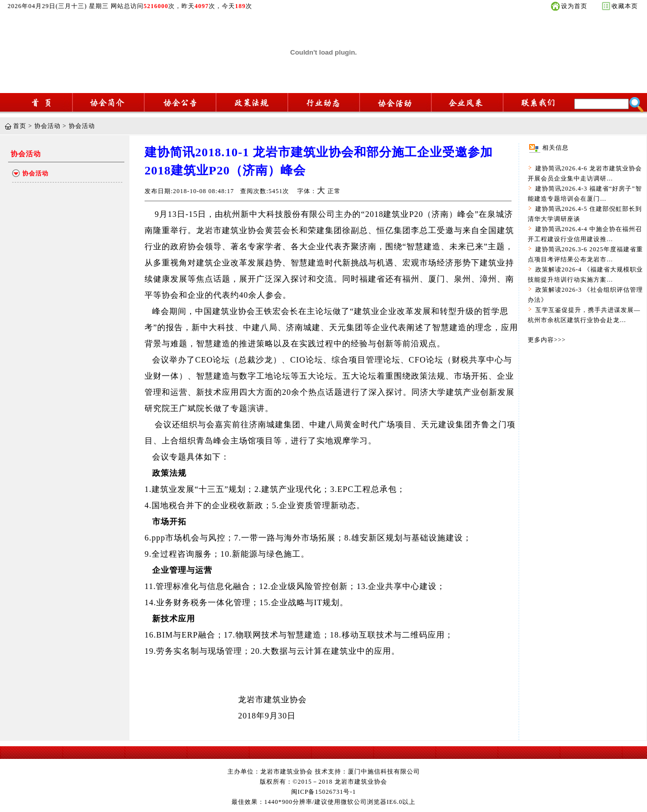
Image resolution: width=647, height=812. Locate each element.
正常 (334, 191)
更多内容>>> (547, 340)
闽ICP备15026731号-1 (324, 792)
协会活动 (48, 126)
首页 (20, 126)
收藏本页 (625, 6)
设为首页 (574, 6)
